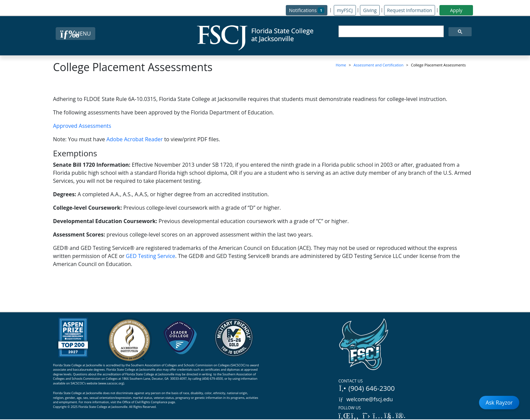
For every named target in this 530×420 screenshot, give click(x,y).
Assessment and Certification (379, 65)
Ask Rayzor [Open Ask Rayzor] (499, 403)
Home (341, 65)
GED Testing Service (150, 256)
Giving (370, 10)
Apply (456, 10)
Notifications (308, 10)
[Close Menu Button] (75, 34)
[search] (390, 32)
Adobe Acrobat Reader (135, 139)
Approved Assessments (82, 126)
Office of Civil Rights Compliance (145, 402)
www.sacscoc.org (111, 383)
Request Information (410, 10)
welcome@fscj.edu (366, 399)
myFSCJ (345, 10)
